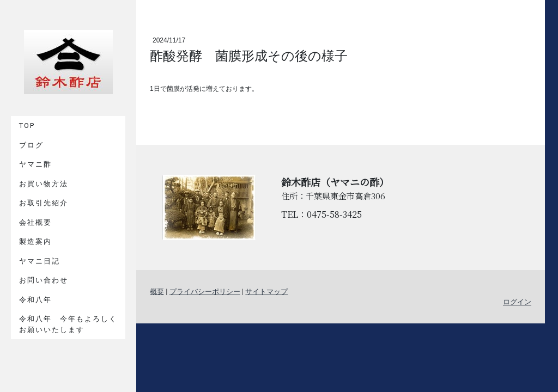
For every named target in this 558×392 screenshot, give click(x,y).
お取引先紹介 (44, 203)
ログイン (517, 302)
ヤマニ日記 (40, 261)
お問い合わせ (44, 280)
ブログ (31, 145)
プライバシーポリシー (205, 292)
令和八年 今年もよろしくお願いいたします (68, 324)
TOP (27, 125)
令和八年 (35, 300)
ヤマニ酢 (35, 164)
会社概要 (35, 222)
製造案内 (35, 241)
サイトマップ (266, 292)
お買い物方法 (44, 184)
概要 (157, 292)
